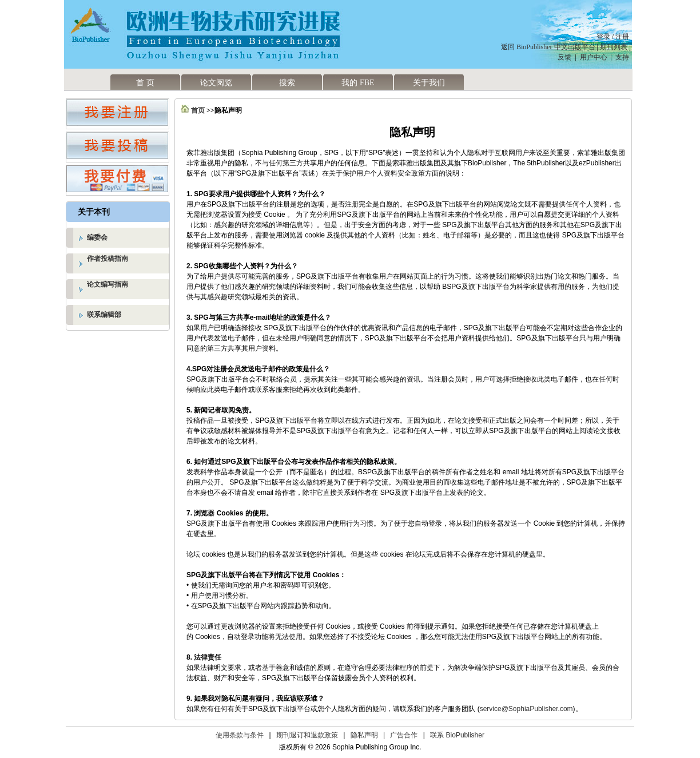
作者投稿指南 (108, 259)
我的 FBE (358, 83)
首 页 (145, 83)
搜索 (287, 83)
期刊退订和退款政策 (307, 735)
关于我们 (429, 83)
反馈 (564, 57)
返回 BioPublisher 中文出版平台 (548, 47)
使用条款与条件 (240, 735)
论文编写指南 (108, 284)
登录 (603, 37)
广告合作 (404, 735)
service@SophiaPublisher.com (526, 709)
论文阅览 (216, 83)
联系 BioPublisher (457, 735)
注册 (622, 37)
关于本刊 (94, 212)
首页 (198, 110)
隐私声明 (364, 735)
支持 (622, 57)
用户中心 (594, 57)
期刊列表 (615, 47)
